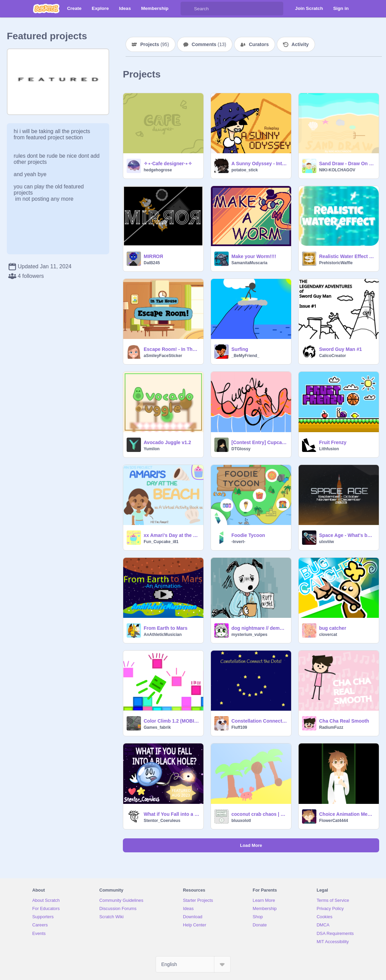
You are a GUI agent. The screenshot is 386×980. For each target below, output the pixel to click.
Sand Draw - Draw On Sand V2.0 (347, 164)
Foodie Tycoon (248, 535)
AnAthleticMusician (163, 635)
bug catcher (333, 628)
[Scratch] (46, 9)
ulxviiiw (326, 542)
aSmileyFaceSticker (163, 356)
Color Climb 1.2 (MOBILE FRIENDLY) (171, 721)
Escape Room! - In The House (171, 349)
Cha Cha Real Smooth (344, 721)
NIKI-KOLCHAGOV (337, 170)
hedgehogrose (158, 170)
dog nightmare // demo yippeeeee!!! (259, 628)
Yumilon (152, 449)
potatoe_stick (245, 170)
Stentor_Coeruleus (162, 821)
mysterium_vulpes (249, 635)
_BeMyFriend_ (245, 356)
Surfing (240, 349)
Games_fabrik (157, 727)
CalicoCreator (333, 356)
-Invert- (238, 542)
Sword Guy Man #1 (340, 349)
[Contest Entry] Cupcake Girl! (259, 442)
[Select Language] (193, 964)
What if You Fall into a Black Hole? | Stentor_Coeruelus (171, 814)
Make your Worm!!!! (254, 256)
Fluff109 (239, 727)
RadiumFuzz (331, 727)
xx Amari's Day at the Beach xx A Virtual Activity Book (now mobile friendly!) (171, 535)
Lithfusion (329, 449)
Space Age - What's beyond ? (347, 535)
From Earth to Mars (166, 628)
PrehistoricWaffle (336, 263)
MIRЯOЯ (153, 256)
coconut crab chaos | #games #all (259, 814)
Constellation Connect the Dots (259, 721)
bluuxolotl (241, 821)
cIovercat (328, 635)
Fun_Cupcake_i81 (161, 542)
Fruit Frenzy (333, 442)
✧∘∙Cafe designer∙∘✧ (168, 164)
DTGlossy (241, 449)
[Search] (187, 9)
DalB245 (152, 263)
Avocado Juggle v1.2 (167, 442)
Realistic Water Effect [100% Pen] (347, 256)
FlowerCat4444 (334, 821)
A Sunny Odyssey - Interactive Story (259, 164)
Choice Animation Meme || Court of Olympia (347, 814)
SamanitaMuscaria (249, 263)
